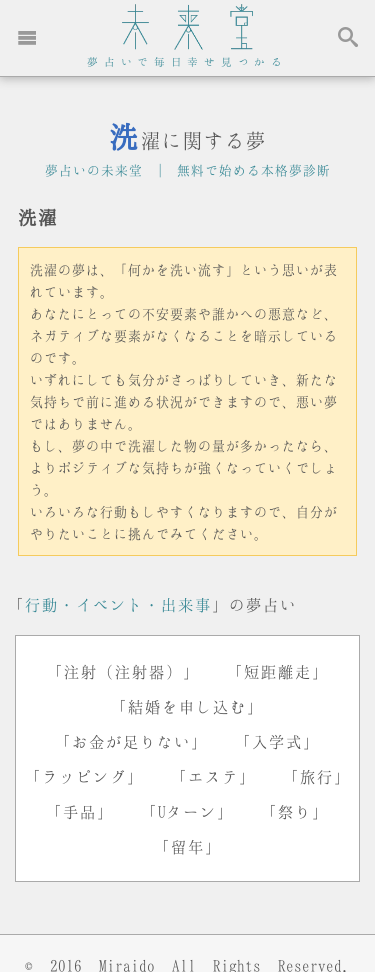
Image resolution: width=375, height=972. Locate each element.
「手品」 (80, 811)
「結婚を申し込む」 (187, 706)
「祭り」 (295, 811)
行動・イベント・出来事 (118, 604)
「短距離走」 (278, 671)
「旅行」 (317, 776)
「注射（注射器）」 (123, 671)
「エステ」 (213, 776)
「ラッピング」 (84, 776)
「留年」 (188, 846)
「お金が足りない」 (131, 741)
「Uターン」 (187, 811)
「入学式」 (277, 741)
